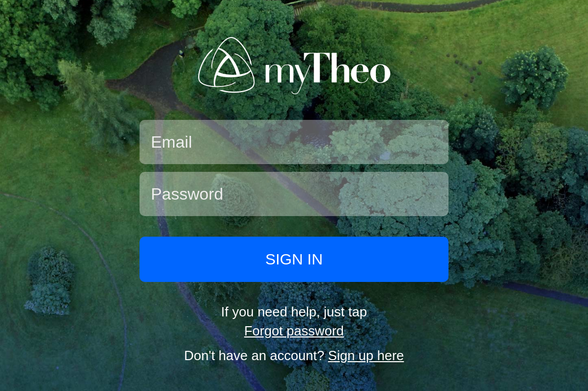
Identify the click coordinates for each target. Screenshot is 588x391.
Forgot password (294, 331)
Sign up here (366, 356)
